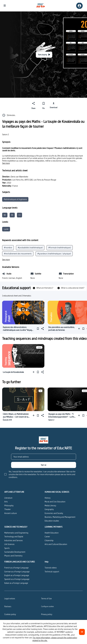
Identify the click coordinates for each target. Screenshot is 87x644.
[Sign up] (44, 465)
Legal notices (10, 599)
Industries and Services (14, 540)
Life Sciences (9, 544)
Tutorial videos (51, 568)
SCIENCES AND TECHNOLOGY (16, 527)
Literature (8, 498)
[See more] (6, 163)
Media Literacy (50, 506)
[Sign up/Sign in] (79, 6)
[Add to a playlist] (80, 329)
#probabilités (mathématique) (30, 248)
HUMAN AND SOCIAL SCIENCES (57, 492)
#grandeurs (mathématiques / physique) (54, 254)
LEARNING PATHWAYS (54, 527)
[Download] (54, 105)
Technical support (52, 572)
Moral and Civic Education (55, 502)
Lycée (6, 229)
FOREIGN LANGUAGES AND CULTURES (20, 562)
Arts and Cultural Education (56, 544)
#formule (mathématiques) (60, 248)
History (48, 498)
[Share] (33, 105)
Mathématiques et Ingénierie (15, 199)
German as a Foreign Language (17, 572)
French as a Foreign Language (16, 568)
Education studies (52, 521)
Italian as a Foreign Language (16, 583)
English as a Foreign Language (17, 575)
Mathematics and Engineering (16, 533)
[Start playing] (44, 55)
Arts (6, 502)
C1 (19, 215)
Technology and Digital (14, 537)
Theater (8, 509)
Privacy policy (47, 614)
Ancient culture (11, 513)
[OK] (82, 632)
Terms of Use (46, 599)
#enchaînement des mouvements (18, 254)
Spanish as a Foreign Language (17, 579)
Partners (8, 606)
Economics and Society (54, 513)
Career (47, 537)
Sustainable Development (15, 552)
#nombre (8, 248)
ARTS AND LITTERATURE (14, 492)
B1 (12, 215)
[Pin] (43, 105)
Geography (49, 509)
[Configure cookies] (47, 606)
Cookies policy (10, 614)
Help (47, 562)
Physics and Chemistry (13, 556)
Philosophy (9, 506)
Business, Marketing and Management (60, 517)
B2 (5, 215)
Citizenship (49, 540)
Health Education (52, 533)
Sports (7, 548)
